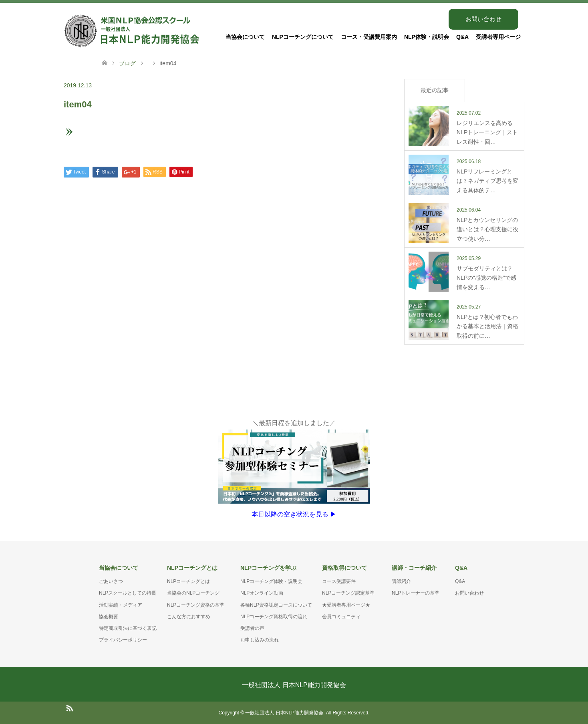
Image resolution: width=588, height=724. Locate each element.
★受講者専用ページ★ (346, 605)
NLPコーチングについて (303, 37)
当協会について (245, 37)
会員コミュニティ (341, 617)
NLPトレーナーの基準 (416, 593)
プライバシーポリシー (123, 640)
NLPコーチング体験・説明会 (271, 581)
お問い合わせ (483, 19)
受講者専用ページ (498, 37)
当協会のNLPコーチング (193, 593)
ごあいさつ (111, 581)
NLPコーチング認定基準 (348, 593)
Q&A (462, 37)
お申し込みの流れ (260, 640)
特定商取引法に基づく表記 (128, 628)
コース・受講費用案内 (369, 37)
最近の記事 (435, 90)
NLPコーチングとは (188, 581)
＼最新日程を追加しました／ (294, 469)
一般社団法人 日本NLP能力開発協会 (294, 685)
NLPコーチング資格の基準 (196, 605)
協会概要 (109, 617)
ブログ (127, 63)
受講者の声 (252, 628)
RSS (69, 708)
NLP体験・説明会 (427, 37)
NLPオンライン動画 (262, 593)
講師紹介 (401, 581)
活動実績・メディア (121, 605)
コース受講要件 (339, 581)
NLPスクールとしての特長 (128, 593)
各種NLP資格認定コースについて (276, 605)
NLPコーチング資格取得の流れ (274, 617)
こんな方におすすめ (189, 617)
